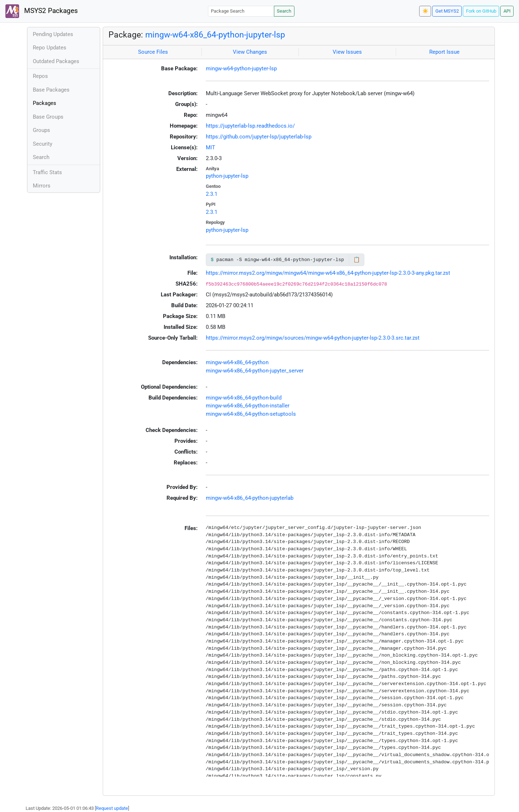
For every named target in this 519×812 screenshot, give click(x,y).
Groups (41, 130)
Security (43, 144)
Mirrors (42, 186)
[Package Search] (241, 11)
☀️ (425, 11)
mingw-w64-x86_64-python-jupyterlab (250, 498)
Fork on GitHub (481, 11)
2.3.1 (212, 194)
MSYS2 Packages (42, 11)
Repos (40, 76)
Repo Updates (50, 48)
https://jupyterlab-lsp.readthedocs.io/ (250, 126)
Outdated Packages (56, 61)
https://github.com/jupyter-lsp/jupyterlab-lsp (259, 137)
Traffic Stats (47, 172)
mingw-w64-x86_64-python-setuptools (251, 414)
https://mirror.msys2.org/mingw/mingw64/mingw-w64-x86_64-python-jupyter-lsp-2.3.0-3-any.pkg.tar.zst (328, 273)
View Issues (347, 52)
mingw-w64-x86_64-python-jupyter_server (255, 371)
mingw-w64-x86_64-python (237, 362)
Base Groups (48, 117)
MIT (210, 147)
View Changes (250, 52)
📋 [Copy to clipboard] (357, 260)
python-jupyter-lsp (227, 176)
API (507, 11)
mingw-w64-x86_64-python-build (244, 398)
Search (284, 11)
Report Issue (444, 52)
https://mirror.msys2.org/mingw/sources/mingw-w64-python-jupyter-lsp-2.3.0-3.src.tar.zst (313, 338)
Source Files (153, 52)
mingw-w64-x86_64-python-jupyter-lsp (215, 35)
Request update (112, 808)
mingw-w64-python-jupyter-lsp (241, 69)
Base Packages (51, 90)
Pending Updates (53, 34)
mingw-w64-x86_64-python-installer (248, 406)
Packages (45, 103)
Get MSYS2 (447, 11)
